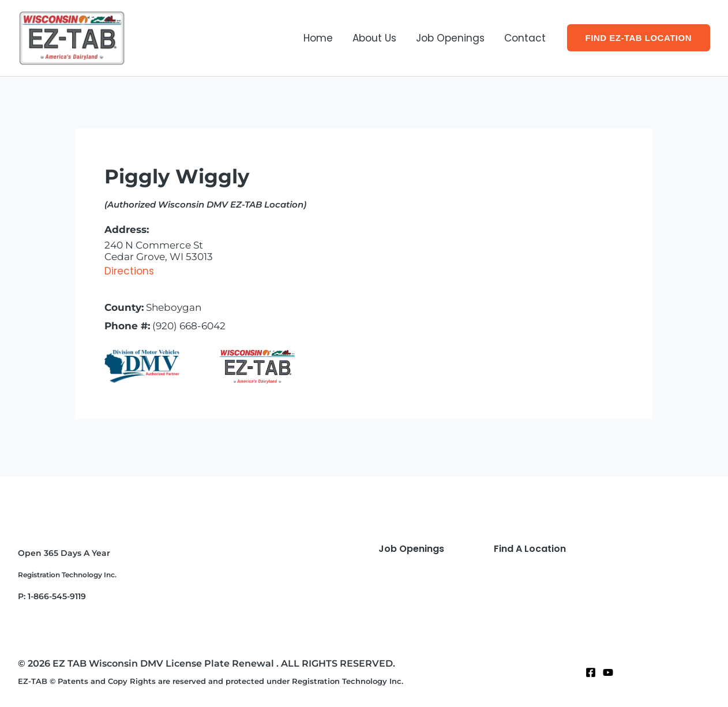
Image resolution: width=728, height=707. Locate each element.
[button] (639, 38)
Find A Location (530, 549)
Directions (129, 271)
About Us (374, 38)
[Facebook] (591, 672)
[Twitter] (608, 672)
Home (318, 38)
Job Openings (450, 38)
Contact (525, 38)
